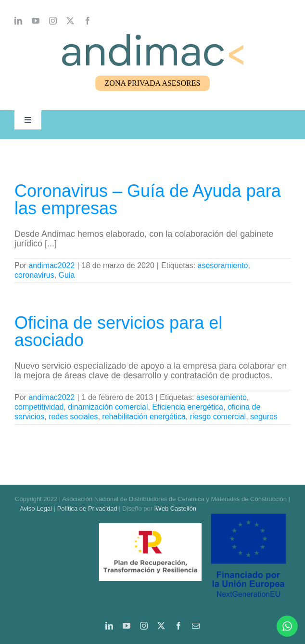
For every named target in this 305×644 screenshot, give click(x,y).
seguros (264, 417)
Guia (67, 275)
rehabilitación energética (144, 417)
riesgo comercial (218, 417)
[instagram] (53, 21)
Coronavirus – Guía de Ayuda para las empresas (148, 200)
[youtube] (36, 21)
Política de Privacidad (87, 509)
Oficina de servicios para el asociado (118, 331)
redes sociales (73, 417)
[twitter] (70, 21)
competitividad (39, 407)
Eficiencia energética (188, 407)
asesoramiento (223, 265)
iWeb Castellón (175, 509)
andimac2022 (51, 265)
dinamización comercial (108, 407)
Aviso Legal (36, 509)
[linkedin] (18, 21)
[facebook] (88, 21)
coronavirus (34, 275)
